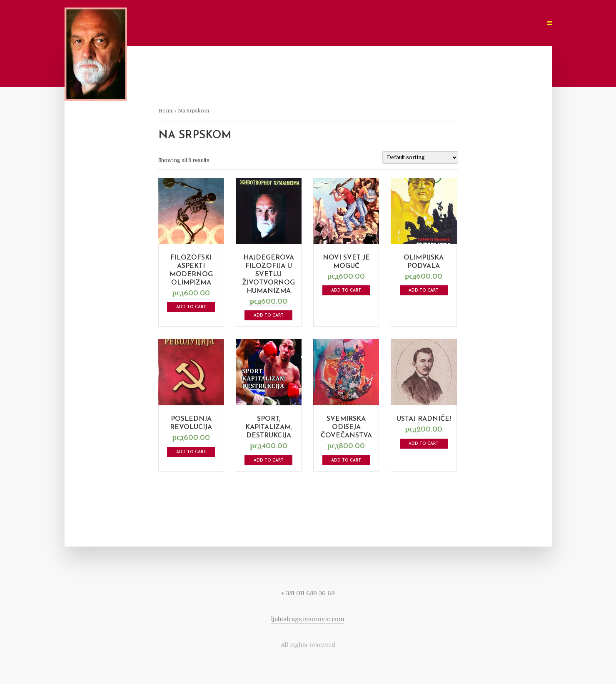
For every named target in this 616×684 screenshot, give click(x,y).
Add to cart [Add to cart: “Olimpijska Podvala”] (424, 291)
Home (166, 111)
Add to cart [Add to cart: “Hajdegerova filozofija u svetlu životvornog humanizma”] (269, 316)
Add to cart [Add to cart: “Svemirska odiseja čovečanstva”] (346, 461)
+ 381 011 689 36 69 (308, 593)
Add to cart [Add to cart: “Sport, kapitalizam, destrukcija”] (269, 461)
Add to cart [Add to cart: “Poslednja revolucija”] (191, 452)
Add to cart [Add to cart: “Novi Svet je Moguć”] (346, 291)
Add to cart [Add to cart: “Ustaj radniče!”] (424, 444)
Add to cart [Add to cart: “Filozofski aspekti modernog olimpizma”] (191, 307)
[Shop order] (420, 157)
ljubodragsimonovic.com (308, 619)
